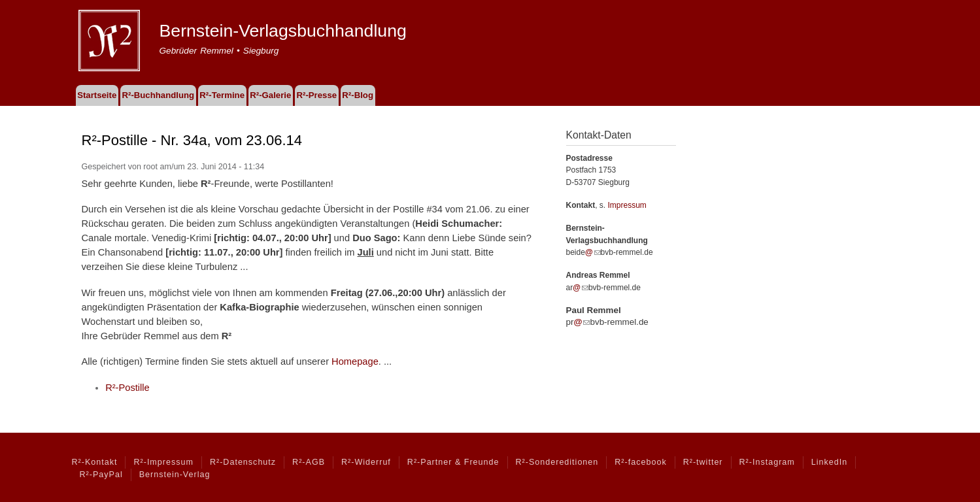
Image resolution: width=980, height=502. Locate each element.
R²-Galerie (270, 95)
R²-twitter (703, 462)
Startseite (97, 95)
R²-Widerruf (366, 462)
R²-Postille (127, 388)
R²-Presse (317, 95)
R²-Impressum (163, 462)
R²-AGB (309, 462)
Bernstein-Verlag (175, 475)
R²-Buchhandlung (158, 95)
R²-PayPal (101, 475)
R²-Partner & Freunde (453, 462)
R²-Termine (222, 95)
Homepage (355, 361)
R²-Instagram (767, 462)
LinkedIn (829, 462)
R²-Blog (358, 95)
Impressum (627, 205)
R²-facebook (640, 462)
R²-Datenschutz (243, 462)
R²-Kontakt (95, 462)
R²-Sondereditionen (557, 462)
